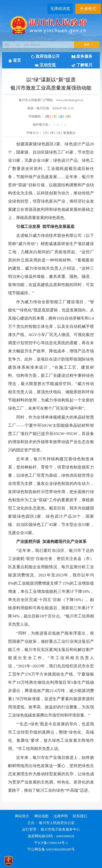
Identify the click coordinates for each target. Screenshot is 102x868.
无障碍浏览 (60, 9)
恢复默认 (69, 133)
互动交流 (45, 65)
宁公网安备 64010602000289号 (51, 849)
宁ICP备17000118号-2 (51, 843)
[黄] (55, 116)
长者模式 (88, 9)
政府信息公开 (45, 56)
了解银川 (82, 65)
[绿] (68, 116)
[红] (48, 116)
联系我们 (80, 816)
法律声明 (61, 816)
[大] (59, 133)
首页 (15, 60)
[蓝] (61, 116)
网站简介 (22, 816)
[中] (53, 133)
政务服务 (82, 56)
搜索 (87, 45)
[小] (46, 133)
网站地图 (41, 816)
